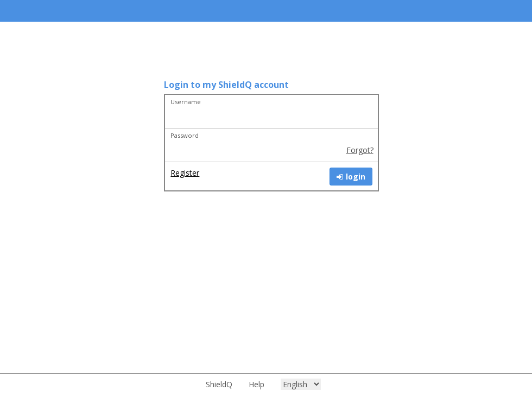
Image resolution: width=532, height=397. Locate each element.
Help (256, 384)
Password (185, 135)
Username (186, 102)
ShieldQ (219, 384)
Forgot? (360, 150)
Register (185, 173)
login (351, 177)
